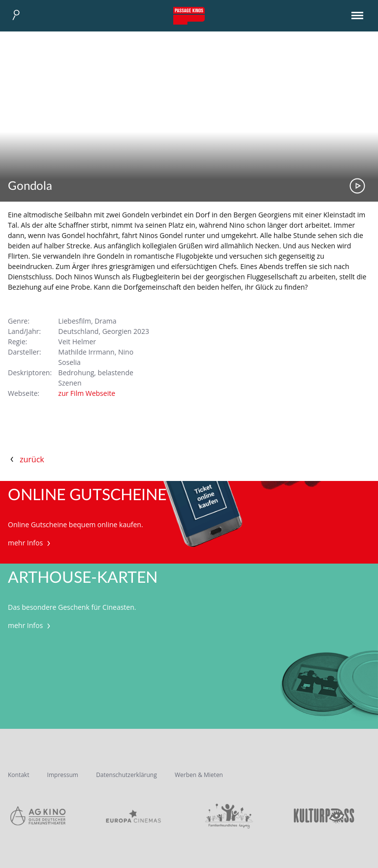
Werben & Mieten (199, 775)
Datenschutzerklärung (126, 775)
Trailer (357, 186)
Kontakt (18, 775)
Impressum (63, 775)
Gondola (30, 186)
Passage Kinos (189, 16)
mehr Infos (30, 543)
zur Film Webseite (87, 393)
